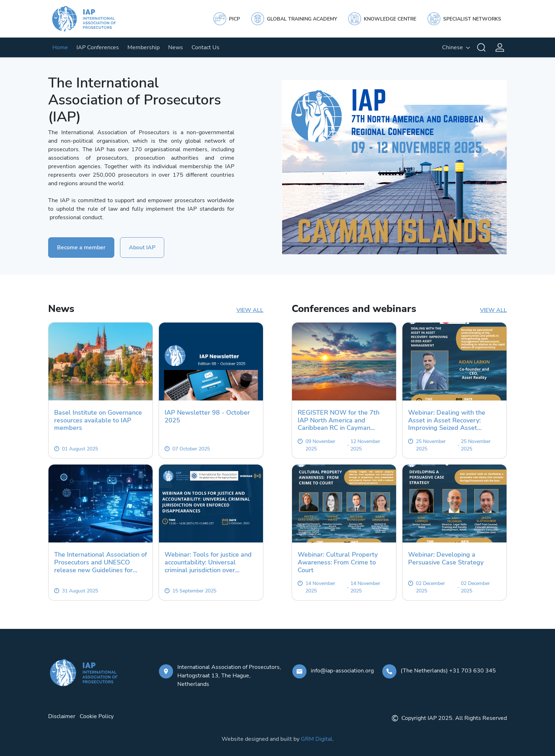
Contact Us (205, 47)
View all (250, 310)
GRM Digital (317, 739)
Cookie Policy (97, 716)
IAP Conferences (98, 47)
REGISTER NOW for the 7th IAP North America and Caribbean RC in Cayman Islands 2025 (339, 420)
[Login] (500, 47)
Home (60, 47)
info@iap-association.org (342, 671)
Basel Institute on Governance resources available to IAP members (98, 420)
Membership (144, 47)
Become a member (81, 248)
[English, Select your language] (456, 47)
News (176, 47)
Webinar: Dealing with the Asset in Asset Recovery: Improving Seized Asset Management (447, 420)
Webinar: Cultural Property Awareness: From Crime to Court (338, 562)
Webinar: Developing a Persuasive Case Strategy (446, 559)
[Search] (481, 47)
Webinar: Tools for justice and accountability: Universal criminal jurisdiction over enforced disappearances (208, 562)
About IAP (142, 248)
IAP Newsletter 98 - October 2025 (207, 417)
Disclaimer (62, 716)
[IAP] (91, 19)
